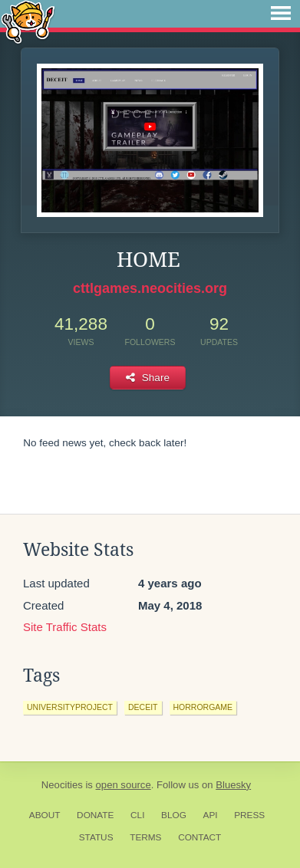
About (45, 815)
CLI (137, 815)
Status (96, 837)
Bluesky (233, 785)
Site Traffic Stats (65, 627)
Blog (174, 815)
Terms (145, 837)
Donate (95, 815)
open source (124, 785)
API (211, 815)
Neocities (62, 785)
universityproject (70, 707)
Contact (199, 837)
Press (249, 815)
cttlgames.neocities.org (150, 288)
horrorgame (203, 707)
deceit (143, 707)
